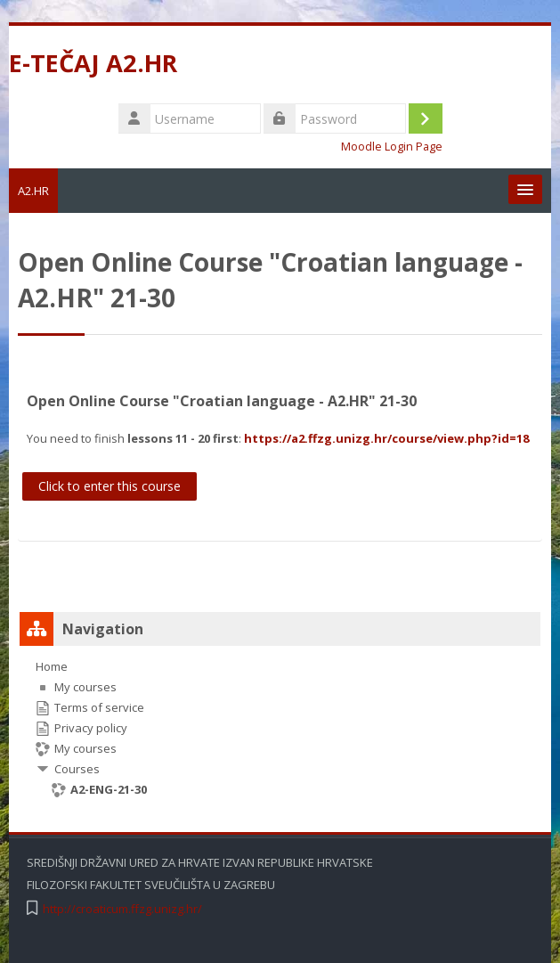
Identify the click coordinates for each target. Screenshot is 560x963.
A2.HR (33, 191)
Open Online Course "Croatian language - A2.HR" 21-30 (222, 401)
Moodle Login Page (392, 147)
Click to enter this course (110, 486)
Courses (77, 769)
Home (52, 666)
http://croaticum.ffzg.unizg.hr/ (122, 909)
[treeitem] (280, 728)
